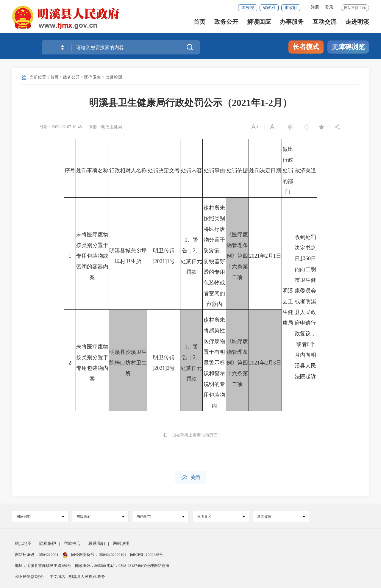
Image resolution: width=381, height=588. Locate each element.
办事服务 (292, 24)
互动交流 (324, 24)
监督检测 (114, 77)
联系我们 (97, 544)
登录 (329, 7)
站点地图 (23, 544)
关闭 (191, 478)
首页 (199, 24)
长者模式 (306, 47)
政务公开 (226, 24)
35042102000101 (113, 555)
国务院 (248, 8)
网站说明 (121, 544)
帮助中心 (72, 544)
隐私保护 (48, 544)
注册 (315, 7)
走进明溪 (357, 24)
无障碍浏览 (348, 47)
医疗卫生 (93, 77)
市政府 (291, 8)
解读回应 (259, 24)
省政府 (269, 8)
